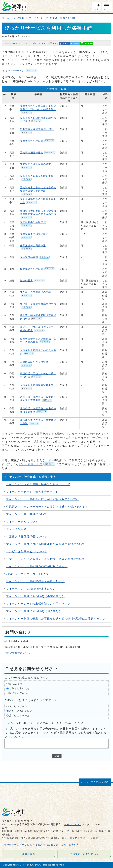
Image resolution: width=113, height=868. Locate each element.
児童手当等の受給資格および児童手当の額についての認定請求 (38, 109)
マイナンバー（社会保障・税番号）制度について (38, 484)
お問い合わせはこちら (17, 653)
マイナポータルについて (22, 522)
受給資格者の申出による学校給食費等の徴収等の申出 (38, 191)
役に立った (16, 684)
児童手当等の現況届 (37, 141)
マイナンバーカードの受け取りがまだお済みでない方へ (43, 499)
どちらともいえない (21, 688)
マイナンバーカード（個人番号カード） (32, 492)
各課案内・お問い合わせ (84, 854)
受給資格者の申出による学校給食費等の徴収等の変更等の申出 (38, 214)
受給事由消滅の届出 (37, 153)
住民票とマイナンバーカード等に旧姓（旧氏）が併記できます (47, 507)
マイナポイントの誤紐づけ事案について (32, 589)
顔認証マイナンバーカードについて (30, 574)
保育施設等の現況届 (37, 269)
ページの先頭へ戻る (97, 782)
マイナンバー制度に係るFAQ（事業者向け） (36, 596)
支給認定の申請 (35, 257)
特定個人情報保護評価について (27, 537)
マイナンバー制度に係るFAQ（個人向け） (34, 611)
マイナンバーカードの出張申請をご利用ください (38, 604)
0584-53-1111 (72, 824)
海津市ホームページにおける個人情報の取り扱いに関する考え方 (41, 845)
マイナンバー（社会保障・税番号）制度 (52, 18)
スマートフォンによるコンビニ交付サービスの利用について (46, 559)
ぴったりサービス (19, 71)
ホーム (6, 18)
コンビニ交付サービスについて (27, 551)
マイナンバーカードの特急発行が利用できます (37, 566)
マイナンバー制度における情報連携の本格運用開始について (46, 544)
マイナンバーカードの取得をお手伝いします (35, 581)
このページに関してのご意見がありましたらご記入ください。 (45, 723)
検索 (96, 9)
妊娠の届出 (32, 281)
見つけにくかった (19, 715)
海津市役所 (29, 854)
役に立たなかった (19, 693)
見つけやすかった (19, 706)
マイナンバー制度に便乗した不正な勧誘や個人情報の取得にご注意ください (56, 619)
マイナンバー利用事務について (27, 514)
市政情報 (19, 18)
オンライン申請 (16, 529)
